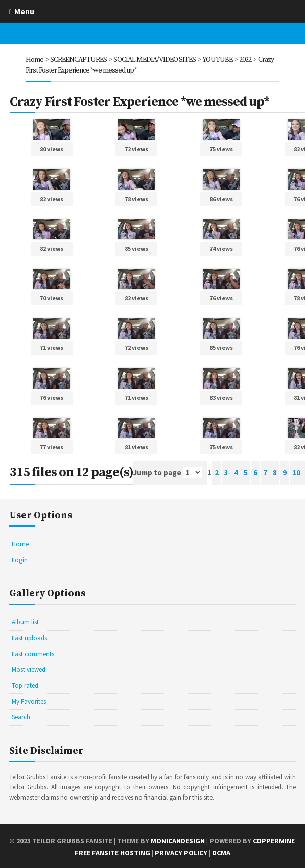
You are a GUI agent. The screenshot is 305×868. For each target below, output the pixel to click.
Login (20, 558)
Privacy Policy (181, 851)
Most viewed (29, 668)
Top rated (25, 684)
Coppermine (274, 839)
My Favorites (29, 700)
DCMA (221, 851)
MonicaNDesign (178, 839)
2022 (245, 60)
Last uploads (29, 636)
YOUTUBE (217, 60)
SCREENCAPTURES (78, 60)
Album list (25, 621)
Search (21, 716)
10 (296, 472)
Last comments (33, 652)
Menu (24, 11)
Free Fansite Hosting (112, 851)
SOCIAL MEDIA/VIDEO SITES (155, 60)
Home (34, 60)
